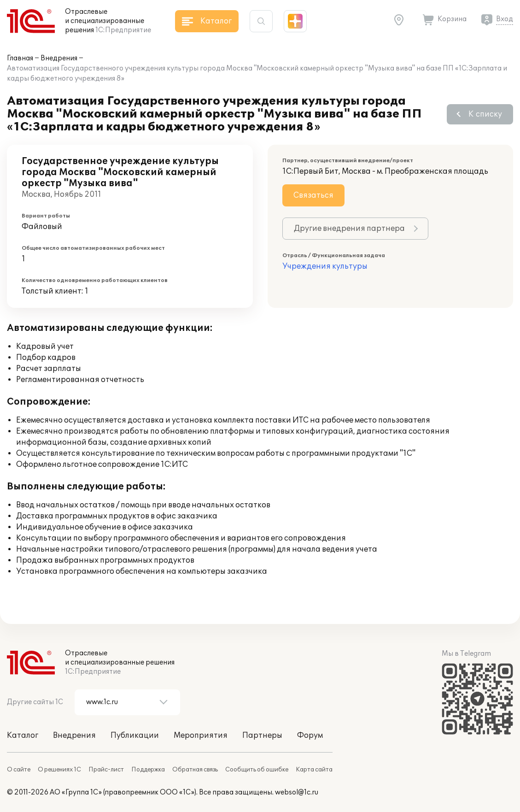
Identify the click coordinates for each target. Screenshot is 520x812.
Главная (20, 58)
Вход (505, 19)
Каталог (23, 736)
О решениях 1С (59, 770)
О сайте (19, 770)
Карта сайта (314, 770)
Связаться (313, 195)
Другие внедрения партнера (349, 229)
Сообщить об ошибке (257, 770)
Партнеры (262, 736)
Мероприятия (201, 736)
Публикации (135, 736)
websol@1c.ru (297, 792)
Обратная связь (195, 770)
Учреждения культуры (325, 266)
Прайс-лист (106, 770)
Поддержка (148, 770)
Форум (310, 736)
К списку (485, 114)
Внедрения (59, 58)
